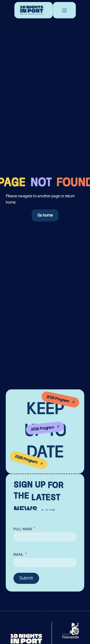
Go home (45, 215)
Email (20, 554)
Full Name (24, 528)
